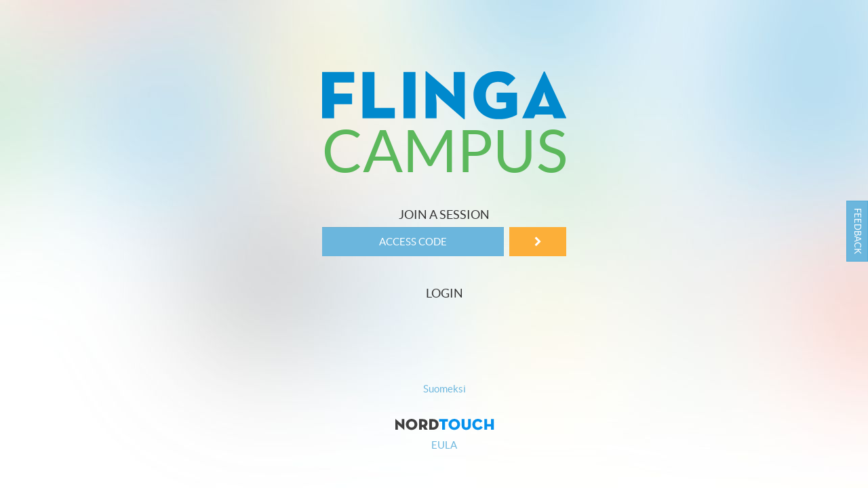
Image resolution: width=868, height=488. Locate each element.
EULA (444, 445)
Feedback (857, 231)
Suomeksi (445, 389)
